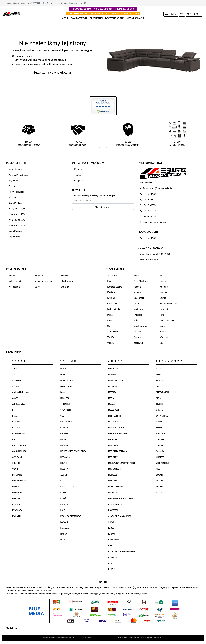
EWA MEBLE (17, 516)
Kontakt (83, 3)
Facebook (79, 169)
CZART (15, 469)
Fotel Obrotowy (141, 281)
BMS (14, 439)
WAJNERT (160, 475)
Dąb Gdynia (17, 475)
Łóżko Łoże (113, 304)
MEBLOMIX (113, 457)
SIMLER (159, 404)
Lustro (137, 304)
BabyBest (16, 410)
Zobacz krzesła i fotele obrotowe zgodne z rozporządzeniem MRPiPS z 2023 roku (103, 13)
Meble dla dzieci (16, 281)
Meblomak (113, 439)
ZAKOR (159, 493)
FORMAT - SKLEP (68, 386)
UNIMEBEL (161, 457)
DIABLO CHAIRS (19, 481)
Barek (136, 276)
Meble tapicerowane (44, 281)
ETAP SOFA (17, 510)
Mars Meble (113, 369)
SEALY (159, 386)
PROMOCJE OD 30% (125, 9)
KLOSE (63, 493)
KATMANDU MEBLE (69, 487)
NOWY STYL (113, 510)
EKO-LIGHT (17, 504)
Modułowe (139, 309)
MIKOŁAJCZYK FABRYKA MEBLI (121, 463)
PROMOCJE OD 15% (81, 9)
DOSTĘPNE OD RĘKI (115, 18)
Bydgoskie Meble (19, 445)
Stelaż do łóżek (167, 320)
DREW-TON (17, 493)
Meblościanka (114, 309)
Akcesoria (112, 276)
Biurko (163, 276)
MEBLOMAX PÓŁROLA (118, 451)
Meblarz (112, 404)
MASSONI (112, 375)
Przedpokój (139, 315)
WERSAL (160, 481)
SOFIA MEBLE (162, 416)
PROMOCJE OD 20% (103, 9)
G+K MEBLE (65, 404)
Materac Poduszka (169, 304)
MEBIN (111, 398)
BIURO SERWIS (19, 434)
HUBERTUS (65, 469)
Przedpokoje (14, 287)
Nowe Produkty (16, 203)
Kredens (111, 292)
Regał (110, 320)
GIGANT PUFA (66, 422)
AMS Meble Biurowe (21, 392)
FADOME (64, 369)
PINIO (111, 546)
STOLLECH (161, 434)
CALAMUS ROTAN (20, 451)
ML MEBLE (113, 475)
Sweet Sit (160, 451)
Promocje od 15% (17, 214)
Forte (63, 392)
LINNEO (64, 534)
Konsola (137, 287)
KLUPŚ (63, 498)
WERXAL (160, 487)
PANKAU (112, 534)
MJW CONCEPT (115, 469)
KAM (62, 481)
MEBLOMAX (113, 445)
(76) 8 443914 (148, 200)
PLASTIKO (113, 557)
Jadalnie (39, 276)
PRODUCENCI (96, 18)
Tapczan (138, 332)
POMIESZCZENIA (79, 18)
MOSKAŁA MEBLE (116, 487)
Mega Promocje (16, 231)
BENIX (15, 416)
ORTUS (111, 522)
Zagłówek (138, 343)
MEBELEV (112, 392)
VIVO (158, 469)
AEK (14, 375)
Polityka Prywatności (18, 175)
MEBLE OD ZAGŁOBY (117, 428)
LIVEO (63, 540)
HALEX (63, 439)
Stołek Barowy (140, 326)
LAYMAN (64, 522)
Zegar (163, 343)
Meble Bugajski (115, 416)
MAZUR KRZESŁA (116, 380)
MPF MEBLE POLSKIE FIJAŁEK (121, 498)
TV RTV (111, 337)
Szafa (163, 326)
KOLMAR (64, 504)
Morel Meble (113, 481)
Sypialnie (65, 287)
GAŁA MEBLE (66, 410)
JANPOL (64, 475)
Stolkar (159, 428)
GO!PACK (64, 428)
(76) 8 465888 (148, 205)
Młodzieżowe (67, 281)
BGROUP (16, 428)
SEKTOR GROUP (163, 392)
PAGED (111, 528)
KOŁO (63, 510)
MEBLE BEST (114, 410)
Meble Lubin (12, 628)
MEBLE (65, 18)
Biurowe (12, 276)
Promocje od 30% (17, 225)
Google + (79, 181)
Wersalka (138, 337)
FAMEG (63, 375)
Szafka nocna (114, 332)
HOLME (64, 463)
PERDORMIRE (114, 540)
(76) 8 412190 (148, 211)
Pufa (162, 315)
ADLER (15, 369)
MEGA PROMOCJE (136, 18)
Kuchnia (164, 292)
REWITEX (160, 380)
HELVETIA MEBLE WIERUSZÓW (73, 451)
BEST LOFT (17, 422)
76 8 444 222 (34, 3)
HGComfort (65, 457)
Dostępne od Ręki (17, 209)
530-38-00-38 (148, 216)
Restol (159, 375)
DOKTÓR (16, 487)
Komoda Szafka (115, 287)
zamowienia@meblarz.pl (15, 3)
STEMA (159, 422)
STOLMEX (160, 445)
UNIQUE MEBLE (163, 463)
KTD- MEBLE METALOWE (71, 516)
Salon (37, 287)
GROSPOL (65, 434)
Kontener (164, 287)
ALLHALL (16, 386)
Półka (110, 315)
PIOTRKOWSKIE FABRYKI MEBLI (121, 552)
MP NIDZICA (113, 493)
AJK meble (17, 380)
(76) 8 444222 (148, 194)
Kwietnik (111, 298)
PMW (110, 563)
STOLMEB (160, 439)
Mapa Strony (14, 237)
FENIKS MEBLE (67, 380)
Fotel (110, 281)
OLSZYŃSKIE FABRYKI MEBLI (120, 516)
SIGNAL (159, 398)
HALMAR (64, 445)
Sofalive (159, 410)
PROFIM (112, 569)
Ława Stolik (139, 298)
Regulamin (73, 3)
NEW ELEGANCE (115, 504)
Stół (109, 326)
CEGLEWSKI (17, 457)
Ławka (163, 298)
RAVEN (159, 369)
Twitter (78, 175)
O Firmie (12, 197)
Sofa (136, 320)
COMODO (16, 463)
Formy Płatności (16, 192)
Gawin (63, 416)
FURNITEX (65, 398)
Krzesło (137, 292)
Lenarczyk (65, 528)
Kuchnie (65, 276)
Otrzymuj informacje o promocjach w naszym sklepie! (95, 196)
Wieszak (164, 337)
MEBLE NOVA (114, 422)
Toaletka (164, 332)
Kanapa (163, 281)
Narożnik (164, 309)
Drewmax (16, 498)
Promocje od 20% (17, 220)
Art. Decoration (19, 404)
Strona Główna (61, 3)
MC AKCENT (113, 386)
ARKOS (15, 398)
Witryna (111, 343)
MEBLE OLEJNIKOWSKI (118, 434)
